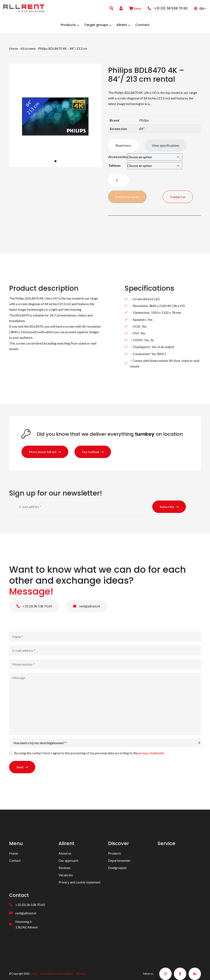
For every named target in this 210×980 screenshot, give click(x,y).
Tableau (114, 165)
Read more (123, 145)
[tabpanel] (55, 115)
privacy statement (151, 753)
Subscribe (167, 507)
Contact (15, 860)
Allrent (34, 974)
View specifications (166, 145)
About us (65, 853)
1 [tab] (55, 161)
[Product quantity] (118, 180)
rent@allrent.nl (86, 606)
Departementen (119, 860)
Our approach (68, 860)
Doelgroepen (117, 868)
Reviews (64, 868)
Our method (90, 452)
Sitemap (81, 974)
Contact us (178, 197)
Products (115, 853)
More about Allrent (43, 452)
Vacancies (66, 875)
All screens (28, 48)
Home (14, 48)
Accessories (118, 157)
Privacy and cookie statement (80, 882)
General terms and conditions (57, 974)
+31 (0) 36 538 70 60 (34, 606)
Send (20, 767)
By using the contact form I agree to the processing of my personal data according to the (89, 753)
